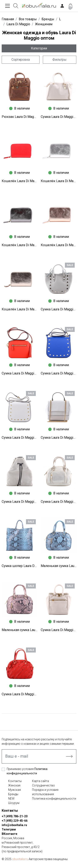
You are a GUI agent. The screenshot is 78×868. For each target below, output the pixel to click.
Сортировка (21, 60)
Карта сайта (40, 781)
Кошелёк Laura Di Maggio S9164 (59, 245)
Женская (14, 785)
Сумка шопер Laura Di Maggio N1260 (20, 566)
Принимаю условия (27, 771)
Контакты (15, 781)
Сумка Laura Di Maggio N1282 (20, 373)
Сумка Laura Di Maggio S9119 (59, 117)
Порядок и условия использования (45, 792)
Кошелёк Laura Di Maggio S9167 (20, 181)
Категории (39, 48)
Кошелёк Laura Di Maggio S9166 (59, 181)
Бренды (13, 794)
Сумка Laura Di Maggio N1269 (59, 438)
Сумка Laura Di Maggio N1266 (20, 502)
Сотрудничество (43, 785)
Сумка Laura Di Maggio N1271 (20, 438)
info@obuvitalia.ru (14, 825)
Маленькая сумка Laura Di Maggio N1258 (20, 630)
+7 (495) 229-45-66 (15, 821)
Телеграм (9, 829)
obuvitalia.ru (20, 859)
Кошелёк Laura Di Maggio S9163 (20, 309)
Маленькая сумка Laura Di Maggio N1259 (59, 566)
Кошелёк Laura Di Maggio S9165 (20, 245)
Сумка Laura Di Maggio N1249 (59, 630)
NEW (11, 799)
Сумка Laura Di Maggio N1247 (20, 694)
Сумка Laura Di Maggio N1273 (59, 373)
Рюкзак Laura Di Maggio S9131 (20, 117)
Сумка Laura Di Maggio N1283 (59, 309)
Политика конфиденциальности (54, 799)
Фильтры (59, 60)
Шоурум (14, 803)
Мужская (14, 790)
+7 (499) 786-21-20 (15, 816)
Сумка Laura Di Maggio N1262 (59, 502)
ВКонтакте (9, 834)
